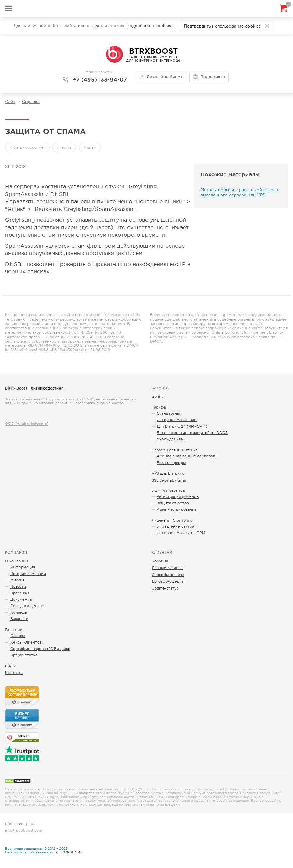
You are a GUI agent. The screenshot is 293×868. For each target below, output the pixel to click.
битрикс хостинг (29, 147)
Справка (31, 102)
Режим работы (98, 72)
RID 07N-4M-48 (69, 852)
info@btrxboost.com (24, 830)
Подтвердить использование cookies (222, 26)
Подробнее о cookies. (149, 26)
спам (92, 147)
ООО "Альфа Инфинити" (27, 424)
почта (66, 147)
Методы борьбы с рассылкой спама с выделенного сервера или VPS (240, 192)
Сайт (10, 102)
